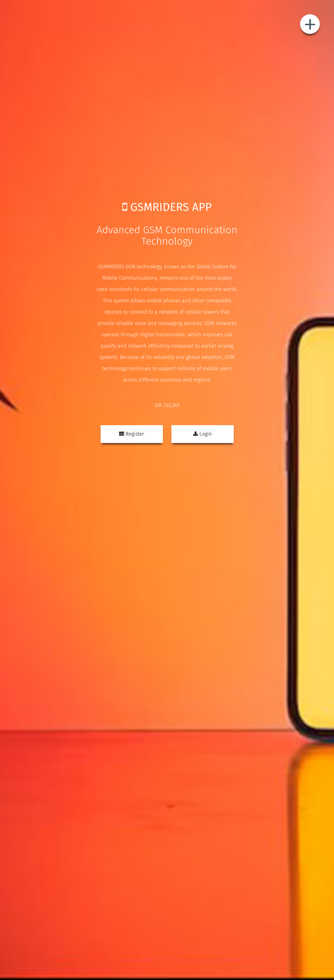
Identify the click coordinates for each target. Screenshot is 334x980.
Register (132, 434)
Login (203, 434)
